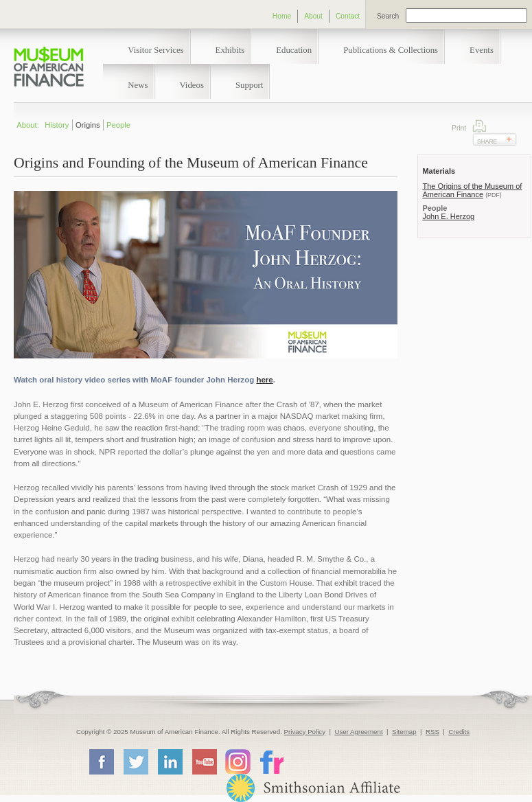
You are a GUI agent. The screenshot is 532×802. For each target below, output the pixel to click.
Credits (459, 732)
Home (282, 16)
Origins (88, 125)
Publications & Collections (391, 50)
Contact (348, 16)
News (138, 85)
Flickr (271, 761)
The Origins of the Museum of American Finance (472, 190)
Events (482, 50)
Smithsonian (313, 788)
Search (388, 16)
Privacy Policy (305, 732)
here (264, 380)
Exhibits (230, 50)
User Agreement (358, 732)
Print (479, 126)
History (57, 125)
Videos (192, 85)
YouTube (204, 761)
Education (294, 50)
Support (250, 85)
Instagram (238, 761)
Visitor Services (155, 50)
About (313, 16)
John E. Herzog (448, 216)
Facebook (101, 761)
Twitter (135, 761)
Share (487, 141)
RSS (432, 732)
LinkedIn (170, 761)
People (118, 125)
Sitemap (404, 732)
